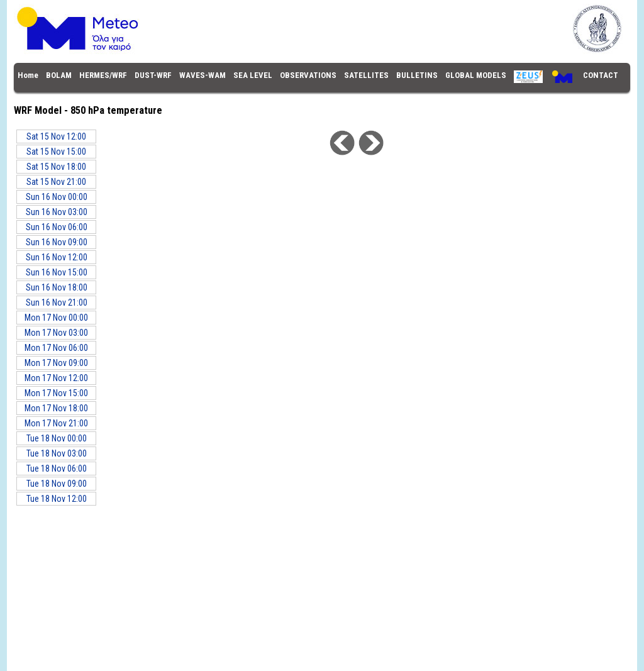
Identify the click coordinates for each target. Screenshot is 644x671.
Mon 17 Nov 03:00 (56, 333)
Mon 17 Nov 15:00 (56, 393)
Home (28, 75)
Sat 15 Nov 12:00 (56, 136)
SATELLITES (366, 75)
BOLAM (59, 75)
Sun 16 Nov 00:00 (57, 197)
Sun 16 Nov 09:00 (57, 242)
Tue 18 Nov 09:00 (57, 484)
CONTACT (601, 75)
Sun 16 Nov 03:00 (57, 212)
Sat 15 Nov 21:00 (56, 182)
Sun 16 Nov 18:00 (57, 287)
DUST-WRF (153, 75)
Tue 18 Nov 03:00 (57, 453)
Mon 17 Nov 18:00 (56, 408)
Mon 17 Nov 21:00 (56, 423)
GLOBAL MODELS (476, 75)
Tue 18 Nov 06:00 (57, 469)
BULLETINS (417, 75)
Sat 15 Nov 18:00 (56, 167)
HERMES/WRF (103, 75)
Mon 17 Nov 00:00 (56, 318)
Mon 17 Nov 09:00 (56, 363)
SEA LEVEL (253, 75)
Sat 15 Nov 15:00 (56, 152)
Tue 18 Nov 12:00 (57, 499)
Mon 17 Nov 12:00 (56, 378)
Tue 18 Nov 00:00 (57, 438)
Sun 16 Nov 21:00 (57, 302)
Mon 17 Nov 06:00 (56, 348)
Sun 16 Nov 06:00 (57, 227)
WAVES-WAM (203, 75)
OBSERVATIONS (308, 75)
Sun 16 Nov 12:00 (57, 257)
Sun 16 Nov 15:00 (57, 272)
